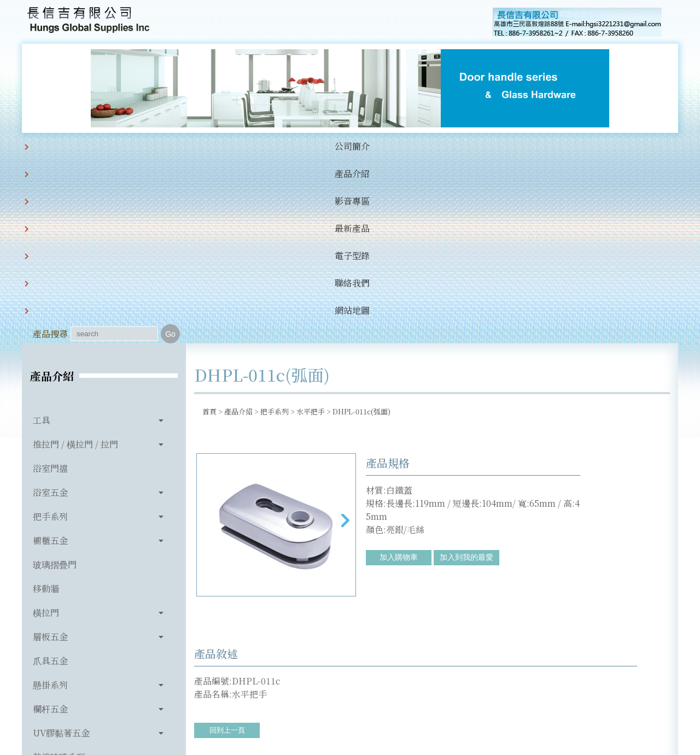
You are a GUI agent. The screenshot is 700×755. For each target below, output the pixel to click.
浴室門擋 (50, 285)
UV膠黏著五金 (61, 550)
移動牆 (46, 405)
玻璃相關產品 (59, 598)
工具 (42, 237)
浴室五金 (50, 309)
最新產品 (268, 146)
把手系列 (50, 333)
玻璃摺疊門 (55, 381)
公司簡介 (101, 146)
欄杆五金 (50, 526)
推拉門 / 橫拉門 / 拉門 (75, 261)
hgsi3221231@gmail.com (426, 696)
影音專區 (212, 146)
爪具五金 (50, 478)
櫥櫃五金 (50, 357)
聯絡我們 (380, 146)
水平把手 (311, 228)
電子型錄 (324, 146)
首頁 (209, 228)
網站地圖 (435, 146)
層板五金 (50, 453)
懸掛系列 (50, 502)
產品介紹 (156, 146)
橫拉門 (46, 429)
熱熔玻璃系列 (59, 574)
